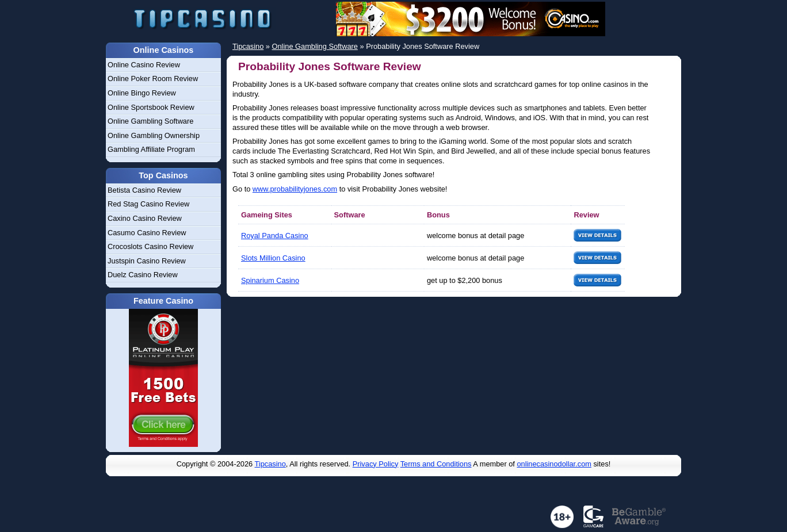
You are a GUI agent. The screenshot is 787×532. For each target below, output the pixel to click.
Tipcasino (270, 464)
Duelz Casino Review (143, 275)
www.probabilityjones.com (295, 189)
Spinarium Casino (270, 280)
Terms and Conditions (436, 464)
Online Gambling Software (150, 121)
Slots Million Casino (273, 258)
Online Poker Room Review (153, 79)
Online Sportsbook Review (151, 107)
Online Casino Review (144, 65)
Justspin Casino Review (147, 261)
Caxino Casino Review (145, 218)
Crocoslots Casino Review (150, 246)
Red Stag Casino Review (148, 204)
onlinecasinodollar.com (554, 464)
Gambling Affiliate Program (151, 149)
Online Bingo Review (142, 93)
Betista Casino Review (144, 190)
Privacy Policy (376, 464)
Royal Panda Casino (275, 236)
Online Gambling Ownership (154, 135)
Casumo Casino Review (147, 233)
